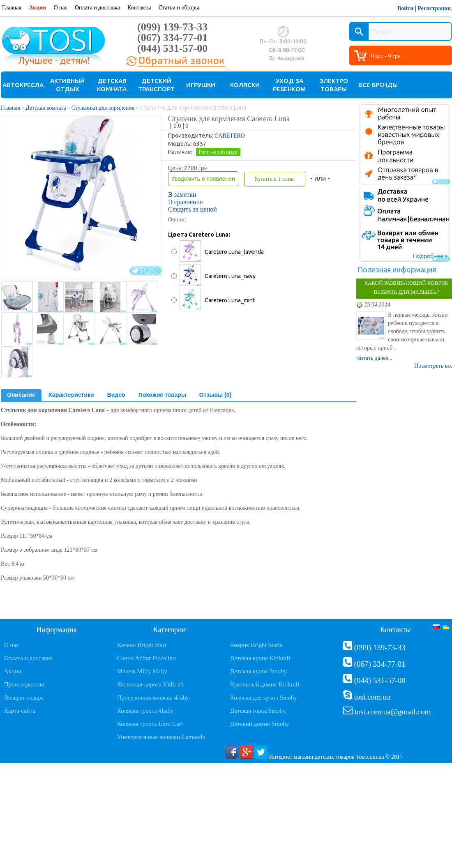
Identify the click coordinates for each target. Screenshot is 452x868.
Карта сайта (20, 711)
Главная (12, 8)
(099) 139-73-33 (172, 27)
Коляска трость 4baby (145, 711)
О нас (60, 8)
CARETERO (230, 136)
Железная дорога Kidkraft (150, 684)
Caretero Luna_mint (230, 300)
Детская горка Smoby (258, 711)
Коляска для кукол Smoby (264, 698)
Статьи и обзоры (179, 8)
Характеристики (71, 395)
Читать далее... (374, 358)
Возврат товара (24, 698)
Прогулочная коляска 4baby (153, 698)
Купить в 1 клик (274, 179)
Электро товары (334, 85)
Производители (24, 684)
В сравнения (186, 202)
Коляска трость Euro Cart (150, 724)
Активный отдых (67, 85)
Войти (405, 8)
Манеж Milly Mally (142, 671)
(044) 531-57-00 (172, 48)
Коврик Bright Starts (256, 645)
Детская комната (112, 85)
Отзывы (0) (215, 395)
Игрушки (201, 85)
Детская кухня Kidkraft (260, 658)
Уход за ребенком (289, 85)
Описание (21, 395)
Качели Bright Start (142, 645)
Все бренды (378, 85)
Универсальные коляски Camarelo (161, 737)
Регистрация (434, 8)
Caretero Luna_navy (230, 276)
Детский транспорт (156, 85)
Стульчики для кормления (103, 108)
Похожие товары (162, 395)
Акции (37, 8)
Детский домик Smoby (259, 724)
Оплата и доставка (97, 8)
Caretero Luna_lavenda (234, 252)
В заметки (182, 195)
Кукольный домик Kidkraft (265, 684)
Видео (116, 395)
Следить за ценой (193, 209)
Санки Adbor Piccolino (146, 658)
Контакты (139, 8)
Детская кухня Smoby (258, 671)
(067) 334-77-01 (172, 38)
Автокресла (23, 85)
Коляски (245, 85)
